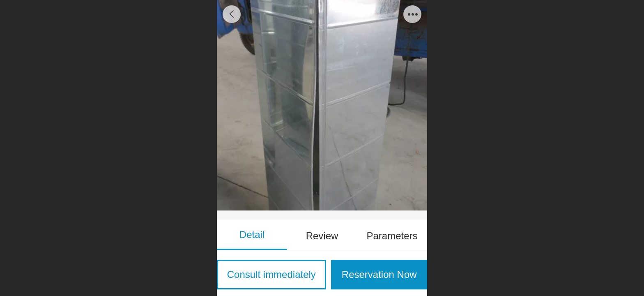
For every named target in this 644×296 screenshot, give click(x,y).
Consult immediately (271, 274)
